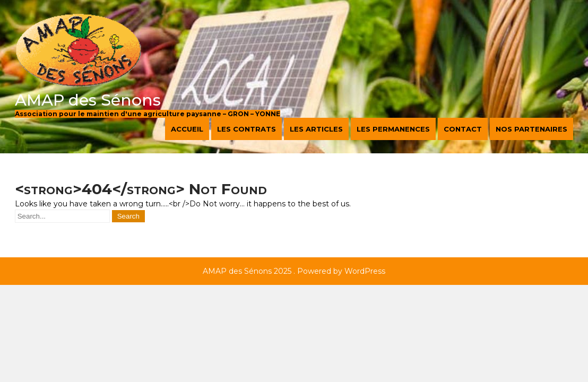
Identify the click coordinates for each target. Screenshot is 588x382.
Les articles (316, 129)
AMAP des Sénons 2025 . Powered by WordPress (294, 271)
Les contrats (247, 129)
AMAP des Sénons (88, 100)
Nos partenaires (531, 129)
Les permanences (393, 129)
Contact (463, 129)
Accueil (187, 129)
